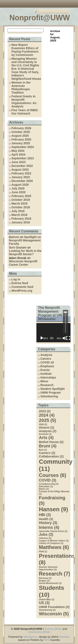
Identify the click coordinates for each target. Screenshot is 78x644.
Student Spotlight (53, 389)
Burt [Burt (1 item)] (43, 450)
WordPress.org (22, 291)
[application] (53, 333)
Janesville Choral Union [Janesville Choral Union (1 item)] (53, 531)
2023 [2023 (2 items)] (45, 411)
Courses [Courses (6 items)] (53, 475)
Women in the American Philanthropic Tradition (21, 88)
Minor (44, 381)
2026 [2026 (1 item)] (43, 424)
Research (47, 385)
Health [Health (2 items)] (46, 519)
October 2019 (21, 200)
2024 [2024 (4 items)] (47, 415)
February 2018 (21, 219)
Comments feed (22, 287)
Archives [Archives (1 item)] (45, 434)
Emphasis (47, 366)
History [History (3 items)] (48, 523)
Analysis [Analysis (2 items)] (48, 431)
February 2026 (21, 128)
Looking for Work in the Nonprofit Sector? (25, 252)
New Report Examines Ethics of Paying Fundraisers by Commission (25, 50)
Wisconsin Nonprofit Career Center (23, 263)
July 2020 (18, 188)
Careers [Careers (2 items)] (47, 453)
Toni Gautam (18, 247)
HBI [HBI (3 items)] (45, 515)
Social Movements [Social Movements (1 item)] (50, 583)
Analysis (46, 355)
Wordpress (30, 637)
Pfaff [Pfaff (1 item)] (43, 551)
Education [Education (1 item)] (46, 486)
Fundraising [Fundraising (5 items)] (52, 500)
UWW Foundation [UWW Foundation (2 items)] (54, 607)
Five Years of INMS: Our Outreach (25, 112)
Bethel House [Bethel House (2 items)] (51, 442)
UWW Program (51, 393)
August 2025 (20, 136)
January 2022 (21, 177)
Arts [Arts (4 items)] (46, 438)
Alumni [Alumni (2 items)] (46, 427)
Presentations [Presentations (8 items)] (55, 559)
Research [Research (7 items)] (54, 574)
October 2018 (21, 207)
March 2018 (19, 215)
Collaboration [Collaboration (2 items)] (51, 456)
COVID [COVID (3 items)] (48, 480)
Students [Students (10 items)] (51, 591)
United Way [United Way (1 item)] (47, 599)
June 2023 (19, 162)
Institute (46, 374)
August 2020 (20, 185)
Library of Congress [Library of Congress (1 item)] (51, 543)
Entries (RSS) (53, 629)
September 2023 (23, 158)
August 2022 (20, 170)
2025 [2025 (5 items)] (47, 420)
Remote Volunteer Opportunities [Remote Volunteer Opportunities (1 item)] (48, 568)
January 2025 (21, 143)
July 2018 (18, 211)
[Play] (42, 338)
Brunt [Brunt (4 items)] (48, 446)
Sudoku (64, 637)
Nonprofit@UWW (40, 18)
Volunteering (49, 396)
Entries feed (20, 283)
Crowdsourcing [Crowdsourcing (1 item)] (49, 484)
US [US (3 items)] (44, 603)
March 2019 (19, 204)
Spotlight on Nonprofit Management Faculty (25, 240)
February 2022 (21, 173)
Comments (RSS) (39, 632)
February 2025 (21, 139)
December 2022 (22, 166)
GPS (47, 640)
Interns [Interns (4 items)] (49, 527)
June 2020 (19, 192)
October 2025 (21, 132)
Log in (16, 279)
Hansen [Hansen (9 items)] (53, 509)
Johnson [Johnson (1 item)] (45, 538)
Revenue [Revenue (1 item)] (45, 578)
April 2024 (18, 155)
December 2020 (22, 181)
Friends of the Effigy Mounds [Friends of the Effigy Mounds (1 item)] (54, 493)
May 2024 (18, 151)
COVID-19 (47, 362)
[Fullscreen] (68, 338)
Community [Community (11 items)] (55, 465)
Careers (46, 359)
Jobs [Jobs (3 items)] (46, 535)
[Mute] (64, 338)
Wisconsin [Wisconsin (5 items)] (54, 614)
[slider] (65, 322)
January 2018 (21, 222)
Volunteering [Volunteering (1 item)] (47, 610)
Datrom (14, 237)
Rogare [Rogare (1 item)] (44, 581)
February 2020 (21, 196)
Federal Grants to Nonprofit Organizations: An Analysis (24, 101)
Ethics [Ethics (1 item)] (44, 489)
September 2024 (23, 147)
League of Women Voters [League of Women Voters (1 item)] (54, 541)
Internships (48, 377)
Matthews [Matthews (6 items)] (54, 547)
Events (45, 370)
